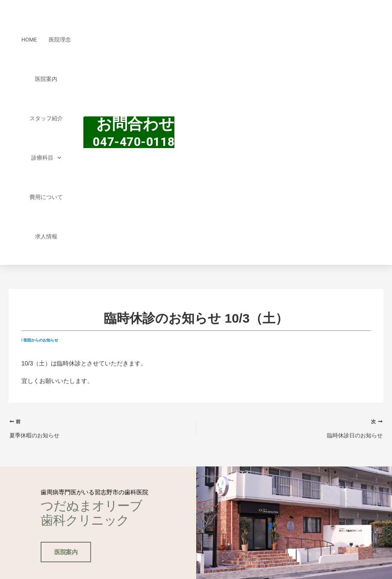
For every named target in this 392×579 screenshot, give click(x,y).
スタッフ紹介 (46, 118)
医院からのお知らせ (41, 340)
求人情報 (46, 236)
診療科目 (46, 158)
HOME (29, 40)
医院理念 (60, 40)
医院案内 (46, 79)
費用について (46, 197)
